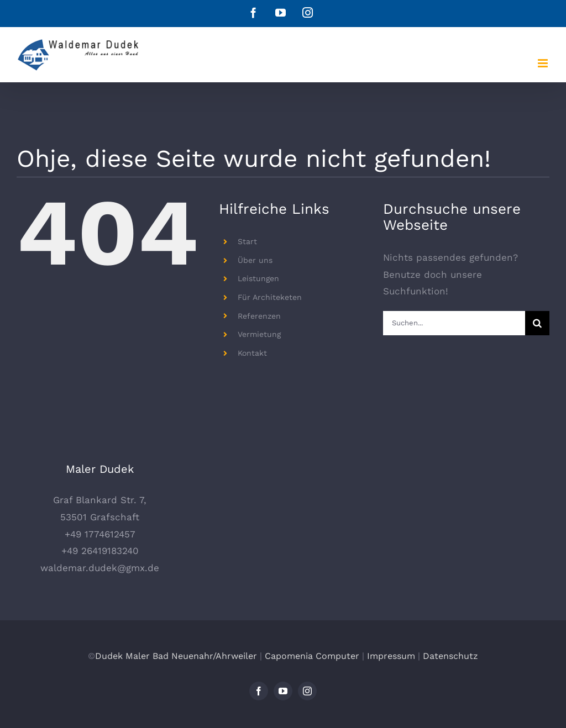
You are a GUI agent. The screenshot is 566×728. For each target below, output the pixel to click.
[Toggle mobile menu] (544, 63)
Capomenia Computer (312, 656)
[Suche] (537, 323)
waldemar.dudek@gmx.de (100, 568)
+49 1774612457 (100, 534)
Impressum (391, 656)
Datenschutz (450, 656)
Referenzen (259, 316)
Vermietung (259, 334)
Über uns (255, 260)
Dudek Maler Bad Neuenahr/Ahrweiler (176, 656)
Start (247, 241)
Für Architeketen (270, 297)
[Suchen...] (454, 323)
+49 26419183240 (100, 551)
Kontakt (252, 353)
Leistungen (258, 278)
